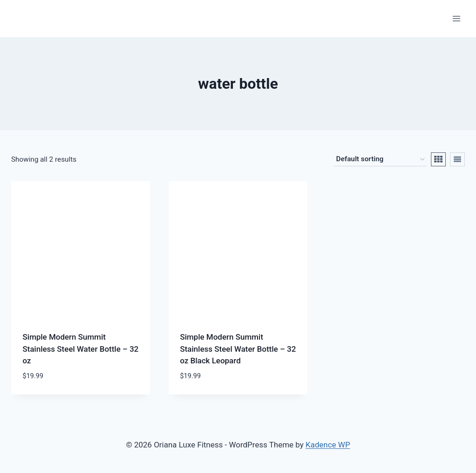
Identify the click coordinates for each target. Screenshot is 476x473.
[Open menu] (456, 18)
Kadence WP (328, 445)
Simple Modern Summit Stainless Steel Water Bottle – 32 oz (81, 349)
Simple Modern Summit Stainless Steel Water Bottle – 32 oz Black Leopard (238, 349)
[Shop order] (380, 159)
